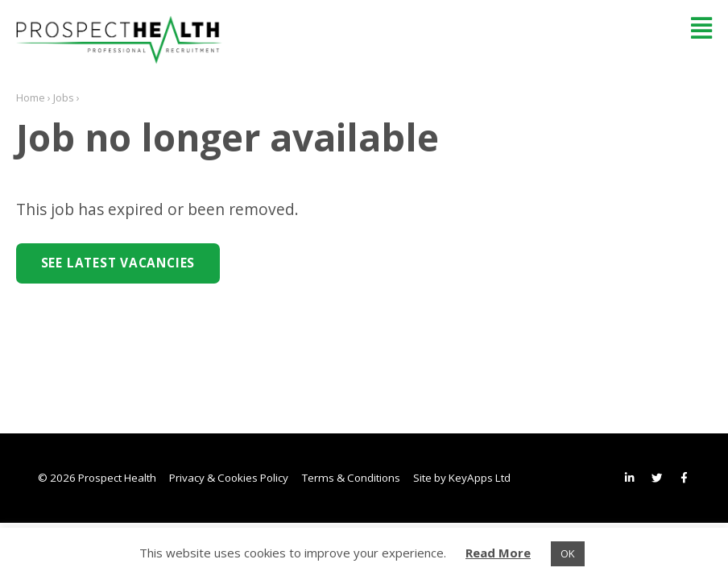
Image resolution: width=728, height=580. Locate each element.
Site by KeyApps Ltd (462, 478)
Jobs (64, 97)
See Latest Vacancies (118, 263)
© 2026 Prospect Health (97, 478)
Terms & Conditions (351, 478)
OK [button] (568, 553)
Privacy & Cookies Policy (229, 478)
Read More (498, 553)
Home (31, 97)
